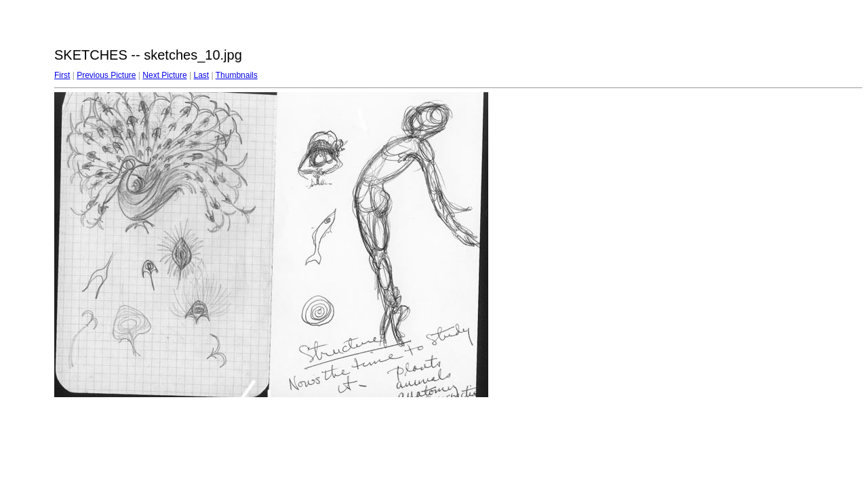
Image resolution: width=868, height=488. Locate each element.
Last (201, 75)
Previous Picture (106, 75)
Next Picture (164, 75)
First (62, 75)
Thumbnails (237, 75)
